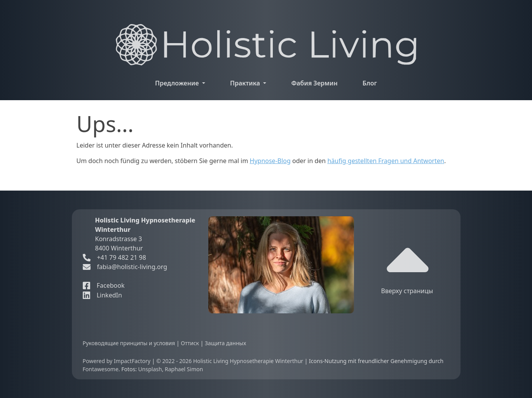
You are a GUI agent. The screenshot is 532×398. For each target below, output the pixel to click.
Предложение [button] (178, 83)
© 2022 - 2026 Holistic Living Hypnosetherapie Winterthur (230, 361)
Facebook (104, 285)
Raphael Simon (184, 369)
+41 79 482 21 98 (114, 257)
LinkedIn (102, 295)
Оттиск (190, 343)
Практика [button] (246, 83)
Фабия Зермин (314, 83)
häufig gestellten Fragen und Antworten (386, 161)
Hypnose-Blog (270, 161)
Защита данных (225, 343)
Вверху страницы (407, 267)
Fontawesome (101, 369)
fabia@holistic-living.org (132, 267)
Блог (370, 83)
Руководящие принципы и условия (130, 343)
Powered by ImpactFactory (117, 361)
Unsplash (150, 369)
